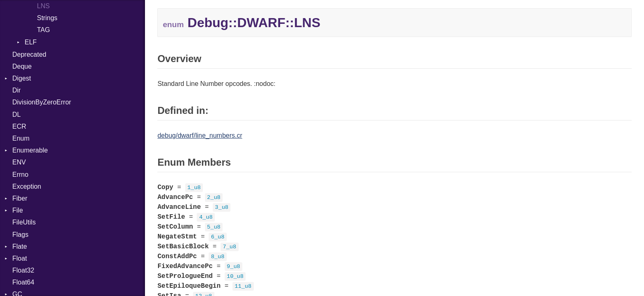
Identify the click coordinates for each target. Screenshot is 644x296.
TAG (44, 30)
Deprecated (29, 54)
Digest (22, 78)
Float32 (23, 270)
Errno (20, 175)
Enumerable (30, 150)
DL (16, 114)
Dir (16, 90)
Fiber (20, 198)
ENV (19, 162)
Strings (47, 18)
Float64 (23, 282)
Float (20, 258)
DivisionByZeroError (42, 102)
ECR (19, 126)
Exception (27, 186)
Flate (20, 246)
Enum (21, 138)
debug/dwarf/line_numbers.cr (200, 135)
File (18, 210)
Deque (22, 66)
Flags (20, 235)
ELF (31, 42)
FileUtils (24, 222)
